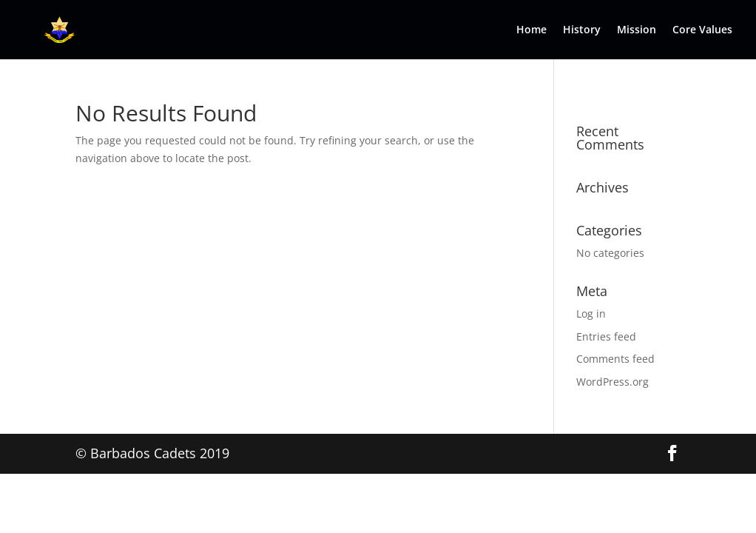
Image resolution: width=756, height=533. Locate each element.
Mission (637, 30)
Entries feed (606, 336)
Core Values (702, 30)
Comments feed (615, 359)
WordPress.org (612, 382)
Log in (591, 314)
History (582, 30)
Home (531, 30)
